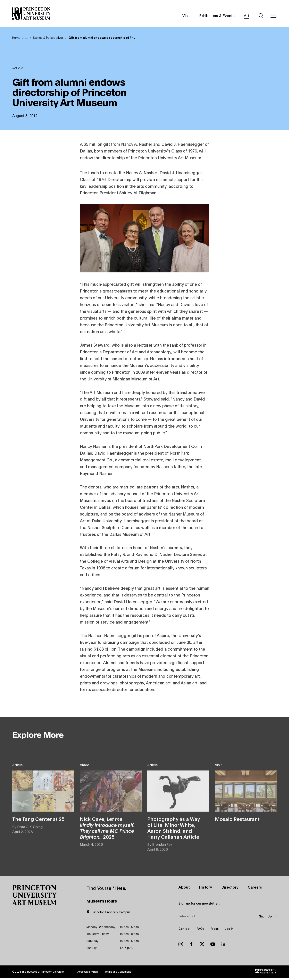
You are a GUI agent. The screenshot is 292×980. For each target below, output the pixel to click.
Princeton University (53, 971)
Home (16, 37)
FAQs (201, 928)
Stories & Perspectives (48, 37)
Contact (185, 928)
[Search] (261, 16)
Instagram (181, 944)
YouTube (213, 944)
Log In (229, 928)
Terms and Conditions (118, 971)
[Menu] (273, 16)
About (184, 887)
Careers (255, 887)
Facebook (191, 944)
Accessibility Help (88, 971)
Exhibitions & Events (217, 15)
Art (247, 15)
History (206, 887)
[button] (34, 895)
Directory (230, 887)
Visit (186, 15)
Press (215, 928)
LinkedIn (223, 944)
